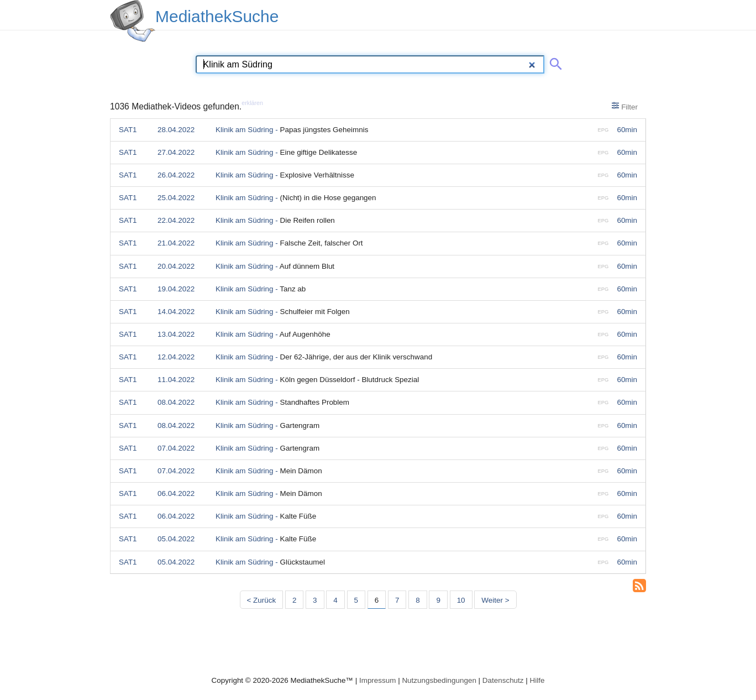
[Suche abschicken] (554, 62)
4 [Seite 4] (335, 600)
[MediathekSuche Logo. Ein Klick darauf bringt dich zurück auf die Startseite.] (133, 21)
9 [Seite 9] (438, 600)
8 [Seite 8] (418, 600)
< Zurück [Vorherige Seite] (262, 600)
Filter (625, 106)
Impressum (377, 680)
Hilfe (537, 680)
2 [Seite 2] (294, 600)
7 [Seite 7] (397, 600)
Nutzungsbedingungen (439, 680)
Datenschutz (503, 680)
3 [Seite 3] (315, 600)
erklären (252, 103)
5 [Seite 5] (356, 600)
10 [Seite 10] (461, 600)
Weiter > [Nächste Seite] (495, 600)
